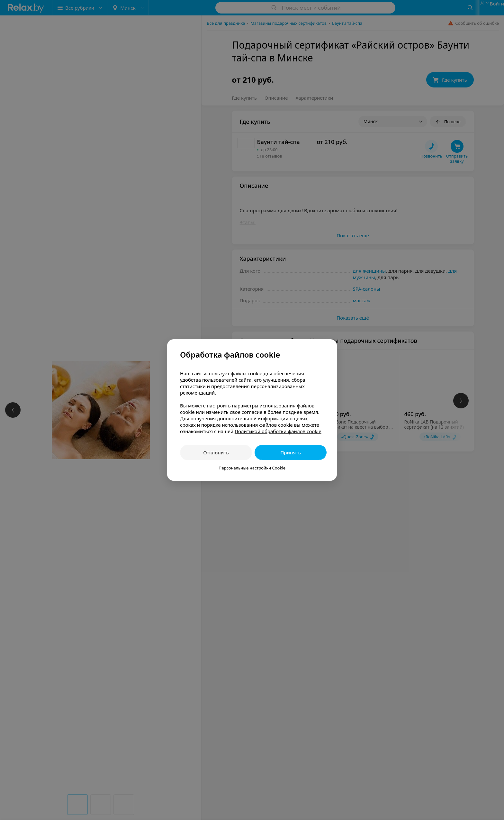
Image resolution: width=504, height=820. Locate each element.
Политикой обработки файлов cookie (278, 431)
